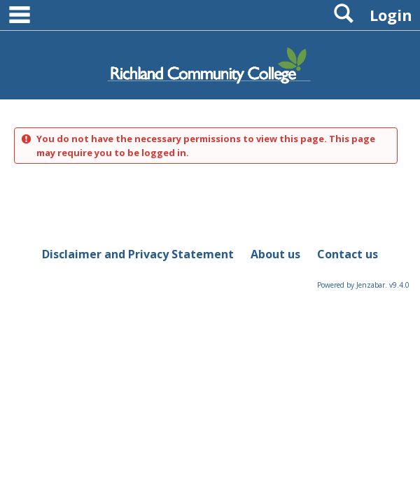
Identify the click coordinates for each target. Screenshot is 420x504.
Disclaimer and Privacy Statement (138, 254)
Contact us (348, 254)
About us (275, 254)
